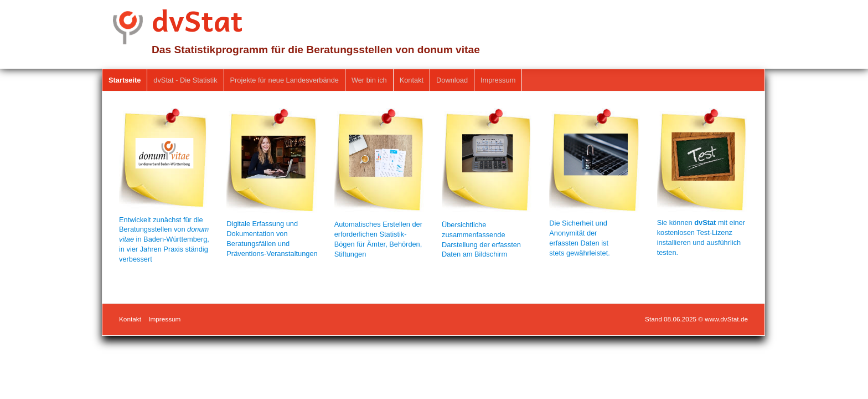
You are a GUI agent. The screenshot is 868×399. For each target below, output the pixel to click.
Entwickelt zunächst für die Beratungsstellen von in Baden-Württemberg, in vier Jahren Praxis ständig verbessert (164, 240)
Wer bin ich (369, 80)
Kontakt (412, 80)
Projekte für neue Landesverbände (285, 80)
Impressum (498, 80)
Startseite (125, 80)
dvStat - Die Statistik (185, 80)
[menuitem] (125, 80)
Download (452, 80)
